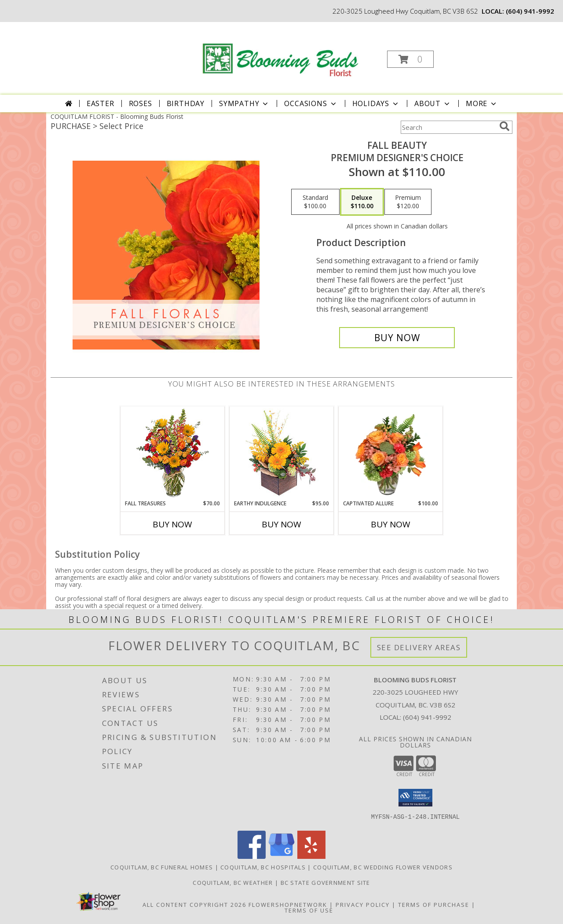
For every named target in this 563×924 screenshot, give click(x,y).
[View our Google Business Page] (281, 856)
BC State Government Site (325, 883)
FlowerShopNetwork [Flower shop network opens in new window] (288, 905)
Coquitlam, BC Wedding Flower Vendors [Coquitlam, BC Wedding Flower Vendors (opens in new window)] (383, 867)
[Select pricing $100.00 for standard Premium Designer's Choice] (315, 202)
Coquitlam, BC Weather (233, 883)
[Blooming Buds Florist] (281, 50)
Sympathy (244, 103)
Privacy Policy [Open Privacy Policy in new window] (363, 905)
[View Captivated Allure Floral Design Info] (391, 453)
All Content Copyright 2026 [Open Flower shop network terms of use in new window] (194, 905)
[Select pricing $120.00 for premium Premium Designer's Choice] (408, 202)
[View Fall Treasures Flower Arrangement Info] (173, 453)
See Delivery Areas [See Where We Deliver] (419, 647)
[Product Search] (448, 127)
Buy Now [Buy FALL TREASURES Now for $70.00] (172, 524)
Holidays (376, 103)
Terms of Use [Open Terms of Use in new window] (309, 910)
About (433, 103)
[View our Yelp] (311, 856)
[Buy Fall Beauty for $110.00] (397, 338)
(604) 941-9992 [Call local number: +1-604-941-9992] (530, 11)
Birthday (186, 103)
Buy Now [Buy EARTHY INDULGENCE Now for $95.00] (281, 524)
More (482, 103)
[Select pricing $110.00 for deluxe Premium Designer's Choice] (362, 202)
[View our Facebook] (252, 856)
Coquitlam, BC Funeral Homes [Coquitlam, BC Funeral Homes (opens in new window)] (162, 867)
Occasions (311, 103)
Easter (101, 103)
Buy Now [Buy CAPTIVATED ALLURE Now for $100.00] (391, 524)
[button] (410, 59)
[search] (505, 126)
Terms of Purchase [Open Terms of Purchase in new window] (434, 905)
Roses (141, 103)
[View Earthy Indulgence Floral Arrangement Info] (282, 453)
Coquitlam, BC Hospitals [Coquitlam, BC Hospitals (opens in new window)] (263, 867)
